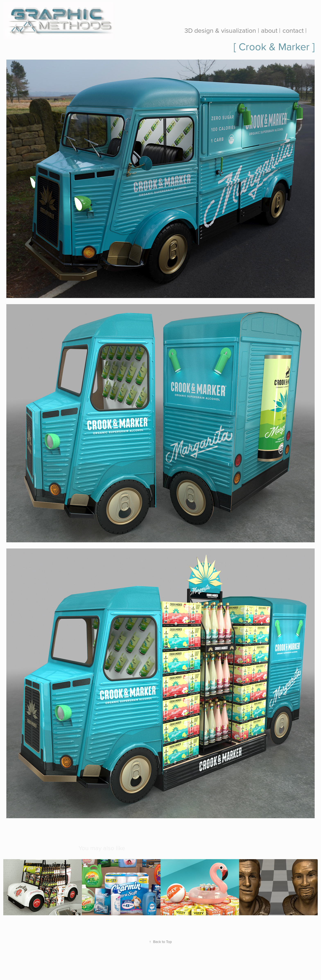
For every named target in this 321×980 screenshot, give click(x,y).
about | (271, 30)
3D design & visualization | (222, 30)
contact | (295, 30)
